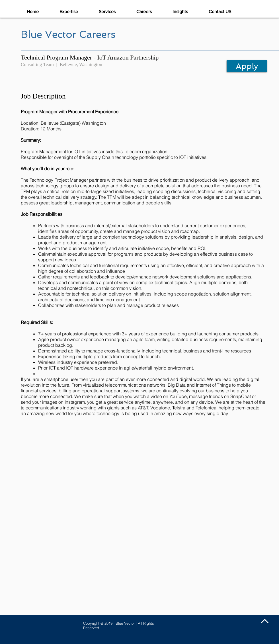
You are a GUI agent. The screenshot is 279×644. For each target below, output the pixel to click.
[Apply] (247, 66)
